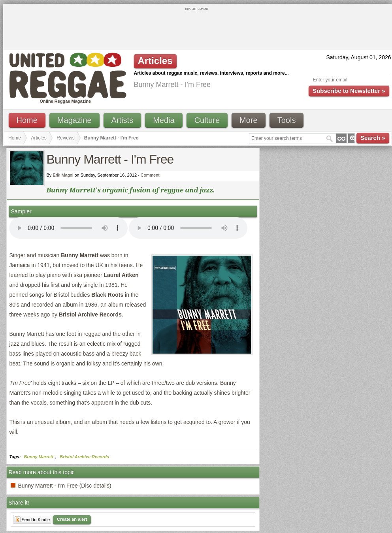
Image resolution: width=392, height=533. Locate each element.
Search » (373, 138)
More (249, 120)
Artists (122, 120)
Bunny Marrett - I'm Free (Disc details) (65, 486)
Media (164, 120)
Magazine (74, 120)
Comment (150, 175)
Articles (39, 138)
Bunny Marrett (39, 457)
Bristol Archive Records (84, 457)
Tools (287, 120)
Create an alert (72, 519)
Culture (207, 120)
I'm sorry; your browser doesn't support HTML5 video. (68, 228)
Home (27, 120)
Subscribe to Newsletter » (349, 91)
